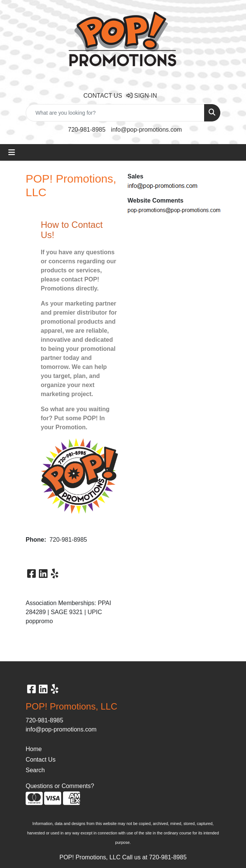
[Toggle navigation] (12, 152)
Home (34, 749)
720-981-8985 (87, 130)
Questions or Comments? (60, 786)
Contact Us (41, 760)
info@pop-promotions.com (146, 130)
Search (35, 770)
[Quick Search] (115, 113)
